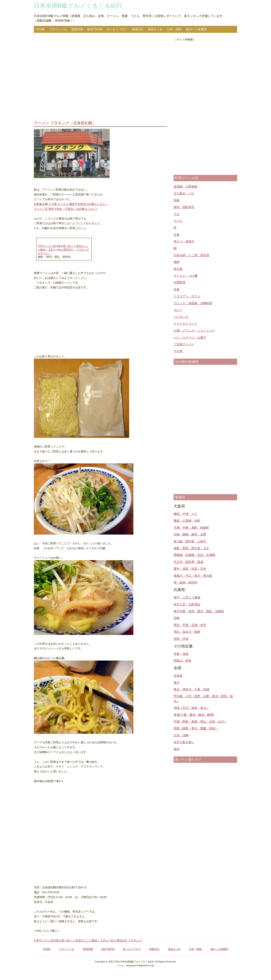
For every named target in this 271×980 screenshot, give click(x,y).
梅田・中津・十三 (185, 514)
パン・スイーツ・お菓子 (190, 337)
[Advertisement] (101, 77)
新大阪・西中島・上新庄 (190, 541)
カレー (178, 310)
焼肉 (177, 262)
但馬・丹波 (181, 639)
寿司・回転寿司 (184, 207)
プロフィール (58, 29)
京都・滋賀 (181, 654)
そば (177, 214)
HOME (40, 29)
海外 (177, 749)
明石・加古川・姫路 (187, 632)
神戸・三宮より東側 (187, 597)
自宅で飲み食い (184, 742)
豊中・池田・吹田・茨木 (190, 569)
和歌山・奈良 (183, 661)
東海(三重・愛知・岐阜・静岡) (194, 715)
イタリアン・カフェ (187, 296)
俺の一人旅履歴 (196, 29)
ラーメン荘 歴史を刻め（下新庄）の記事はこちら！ (66, 209)
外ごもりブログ (117, 29)
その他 (178, 351)
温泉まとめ (155, 29)
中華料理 (180, 282)
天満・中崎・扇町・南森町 (191, 528)
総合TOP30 (95, 29)
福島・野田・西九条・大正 (191, 548)
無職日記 (138, 29)
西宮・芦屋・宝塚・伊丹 (190, 625)
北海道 (178, 676)
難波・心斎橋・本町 (187, 521)
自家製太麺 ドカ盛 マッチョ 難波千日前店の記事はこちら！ (71, 204)
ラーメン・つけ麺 (185, 276)
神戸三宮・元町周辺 (187, 604)
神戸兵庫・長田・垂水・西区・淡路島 (199, 611)
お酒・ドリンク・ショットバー (194, 330)
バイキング (181, 317)
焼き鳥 (178, 269)
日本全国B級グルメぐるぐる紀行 (78, 6)
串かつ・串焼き (184, 241)
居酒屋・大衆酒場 (185, 187)
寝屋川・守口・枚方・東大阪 (193, 576)
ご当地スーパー (184, 344)
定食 (177, 235)
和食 (177, 200)
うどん (178, 221)
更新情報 (77, 29)
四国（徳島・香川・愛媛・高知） (196, 728)
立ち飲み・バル (184, 193)
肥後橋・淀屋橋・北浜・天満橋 (194, 555)
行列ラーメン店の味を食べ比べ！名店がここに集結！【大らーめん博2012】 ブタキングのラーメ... (63, 250)
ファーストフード (185, 324)
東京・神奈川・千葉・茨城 (191, 689)
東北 (177, 683)
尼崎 (177, 618)
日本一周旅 (174, 29)
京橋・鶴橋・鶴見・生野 (190, 534)
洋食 (177, 289)
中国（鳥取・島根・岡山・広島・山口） (200, 722)
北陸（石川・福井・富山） (191, 708)
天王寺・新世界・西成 (188, 562)
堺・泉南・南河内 (185, 582)
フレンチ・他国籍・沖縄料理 (193, 303)
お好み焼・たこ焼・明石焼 (191, 255)
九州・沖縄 (181, 735)
